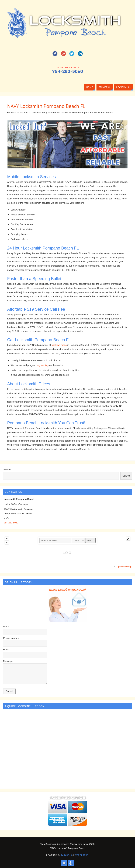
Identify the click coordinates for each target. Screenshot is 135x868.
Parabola (66, 855)
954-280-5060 (11, 523)
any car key (43, 365)
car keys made (59, 345)
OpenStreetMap (124, 567)
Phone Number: (11, 638)
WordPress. (82, 855)
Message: (8, 661)
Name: (7, 626)
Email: (6, 650)
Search (7, 469)
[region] (67, 144)
